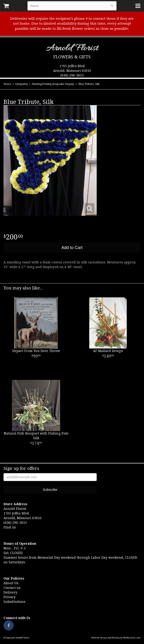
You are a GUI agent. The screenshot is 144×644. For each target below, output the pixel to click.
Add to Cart (72, 248)
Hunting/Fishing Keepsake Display (53, 84)
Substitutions (14, 602)
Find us (10, 527)
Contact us (12, 588)
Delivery (10, 592)
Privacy (10, 597)
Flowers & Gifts (72, 57)
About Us (11, 583)
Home (7, 84)
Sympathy (21, 84)
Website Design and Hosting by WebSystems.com (116, 638)
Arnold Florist (72, 49)
